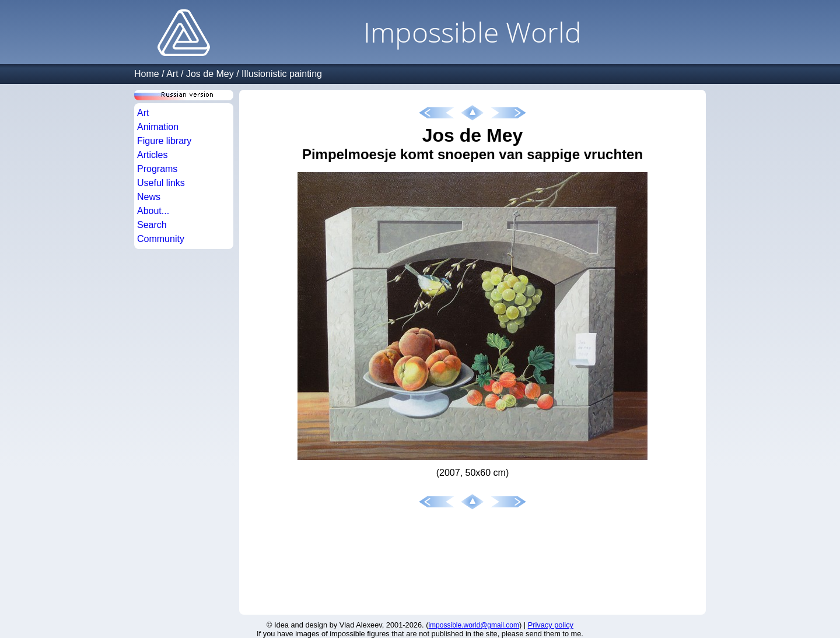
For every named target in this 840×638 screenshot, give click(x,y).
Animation (158, 127)
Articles (152, 155)
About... (153, 211)
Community (161, 239)
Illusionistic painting (282, 74)
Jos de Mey (210, 74)
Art (172, 74)
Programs (157, 169)
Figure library (164, 141)
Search (152, 225)
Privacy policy (551, 625)
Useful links (161, 183)
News (149, 197)
